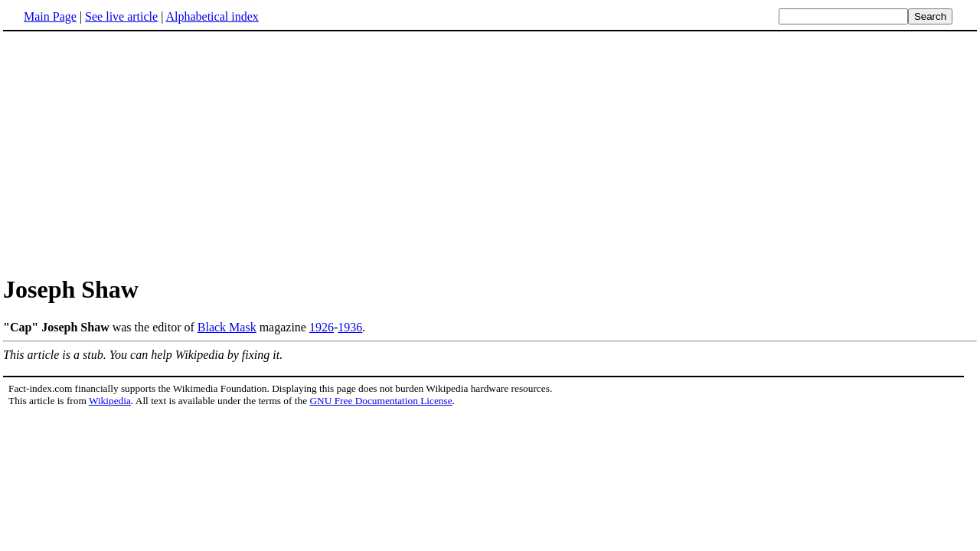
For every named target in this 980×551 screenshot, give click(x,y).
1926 (322, 327)
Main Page (50, 16)
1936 (350, 327)
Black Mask (227, 327)
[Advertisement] (132, 152)
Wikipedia (110, 401)
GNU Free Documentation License (381, 401)
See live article (121, 16)
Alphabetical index (212, 16)
